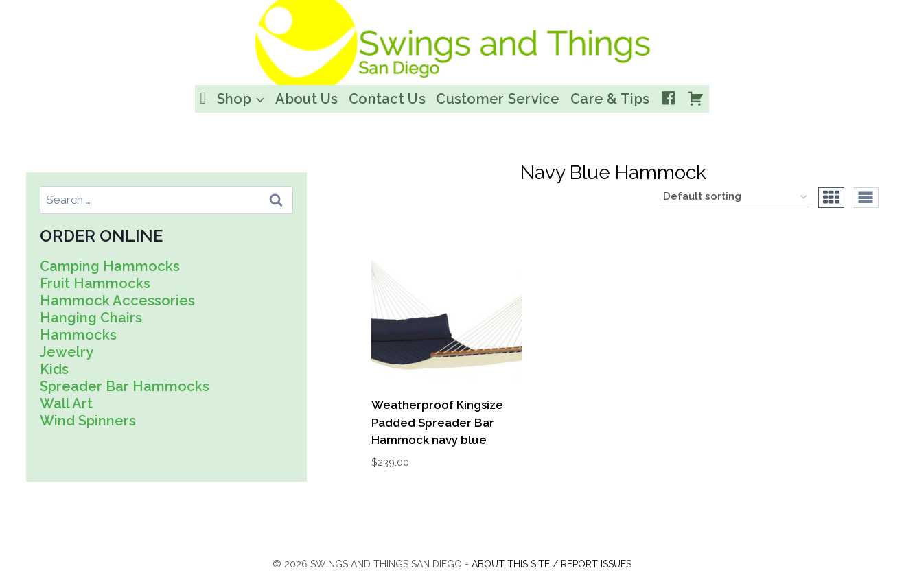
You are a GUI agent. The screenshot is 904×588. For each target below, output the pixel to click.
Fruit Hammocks (95, 283)
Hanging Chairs (91, 318)
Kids (54, 369)
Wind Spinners (88, 421)
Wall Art (66, 403)
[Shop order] (735, 197)
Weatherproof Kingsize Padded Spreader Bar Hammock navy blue (437, 422)
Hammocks (78, 335)
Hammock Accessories (117, 301)
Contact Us (387, 99)
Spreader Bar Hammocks (125, 386)
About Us (306, 99)
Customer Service (498, 99)
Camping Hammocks (110, 266)
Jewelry (67, 352)
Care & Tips (610, 99)
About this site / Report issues (552, 564)
